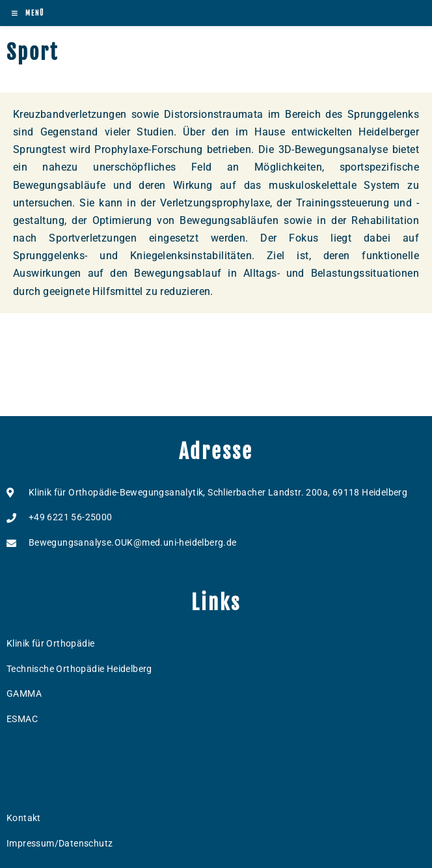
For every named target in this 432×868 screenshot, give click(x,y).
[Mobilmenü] (28, 13)
